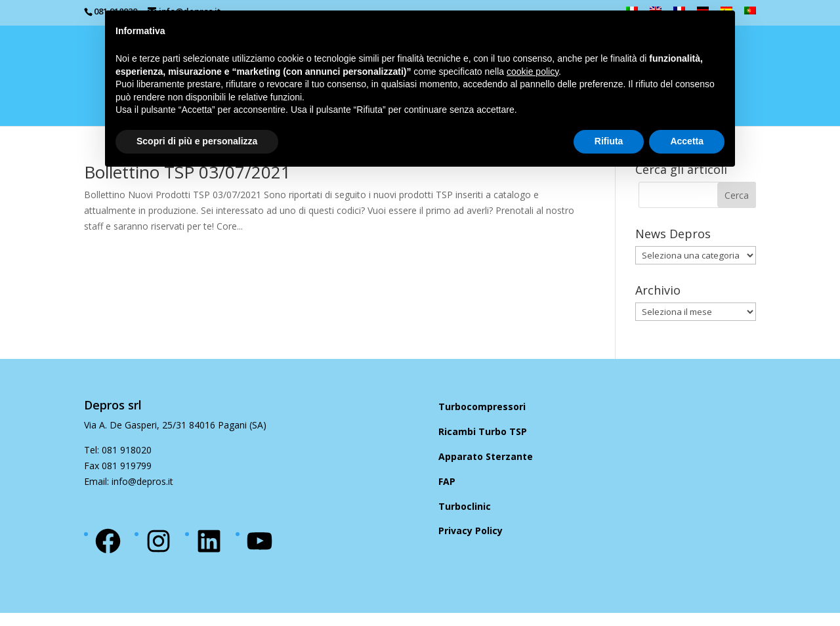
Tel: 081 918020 (118, 450)
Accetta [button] (687, 141)
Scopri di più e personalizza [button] (197, 141)
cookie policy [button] (533, 72)
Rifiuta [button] (609, 141)
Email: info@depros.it (129, 481)
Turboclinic (465, 506)
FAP (447, 481)
